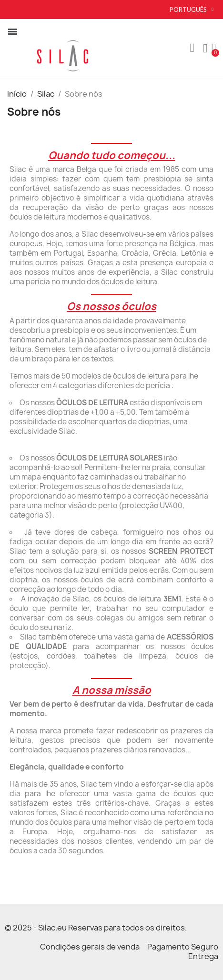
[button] (192, 48)
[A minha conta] (205, 49)
